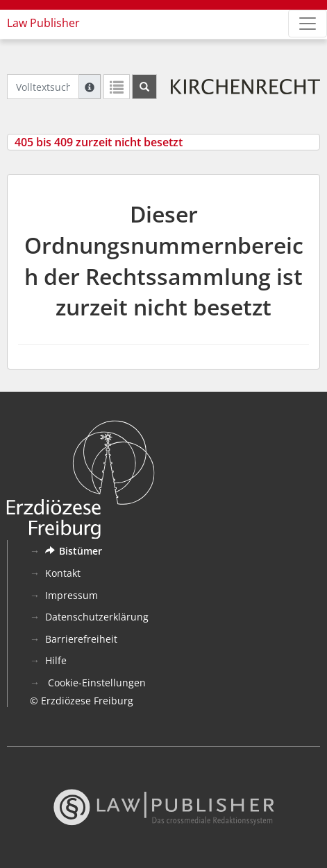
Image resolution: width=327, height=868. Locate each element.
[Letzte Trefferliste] (117, 87)
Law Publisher (43, 23)
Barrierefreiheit (81, 639)
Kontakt (63, 573)
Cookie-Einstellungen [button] (95, 683)
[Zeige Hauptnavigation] (308, 24)
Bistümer (74, 551)
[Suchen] (144, 87)
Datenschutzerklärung (97, 617)
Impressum (72, 595)
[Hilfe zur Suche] (90, 87)
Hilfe (56, 660)
